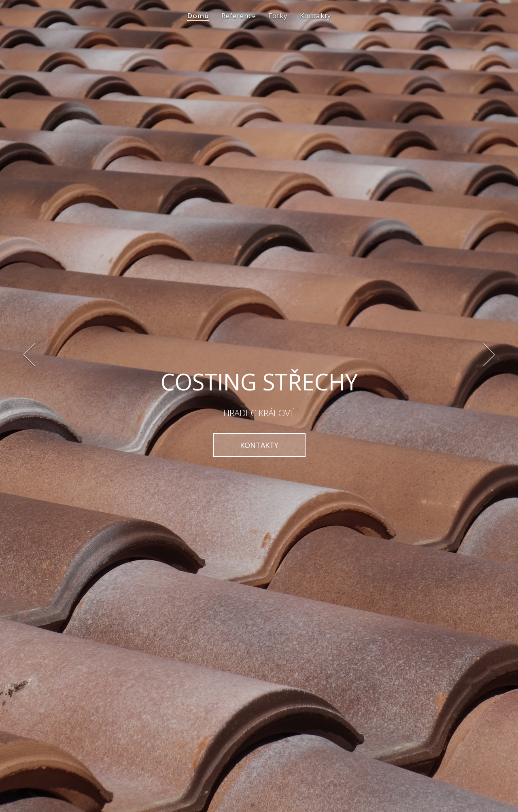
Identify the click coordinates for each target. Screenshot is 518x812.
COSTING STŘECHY (259, 382)
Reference (239, 22)
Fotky (278, 22)
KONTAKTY (259, 445)
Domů (198, 22)
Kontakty (316, 22)
